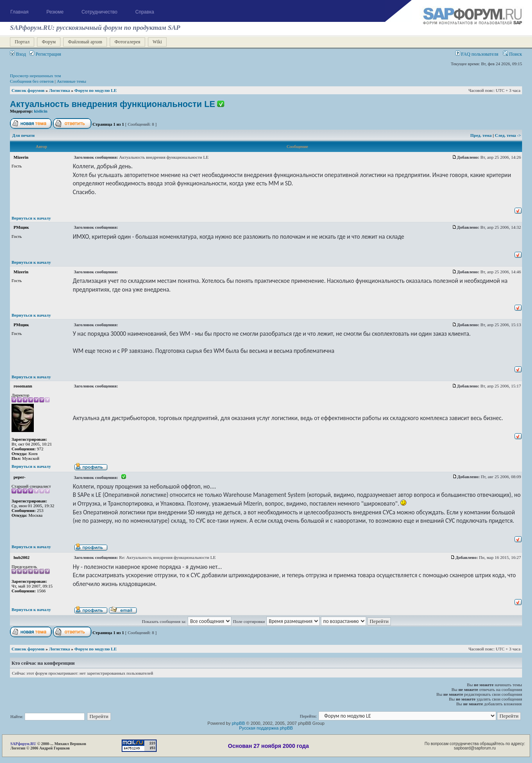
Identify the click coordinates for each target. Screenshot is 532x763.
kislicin (41, 111)
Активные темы (72, 81)
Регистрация (45, 54)
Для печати (24, 135)
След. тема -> (508, 135)
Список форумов (28, 90)
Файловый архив (85, 42)
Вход (18, 54)
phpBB (238, 723)
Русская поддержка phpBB (266, 728)
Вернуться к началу (31, 218)
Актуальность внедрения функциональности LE (113, 104)
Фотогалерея (127, 42)
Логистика (59, 90)
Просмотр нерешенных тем (35, 76)
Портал (22, 42)
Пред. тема (482, 135)
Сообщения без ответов (32, 81)
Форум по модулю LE (95, 90)
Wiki (157, 42)
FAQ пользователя (477, 54)
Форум (49, 42)
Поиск (513, 54)
